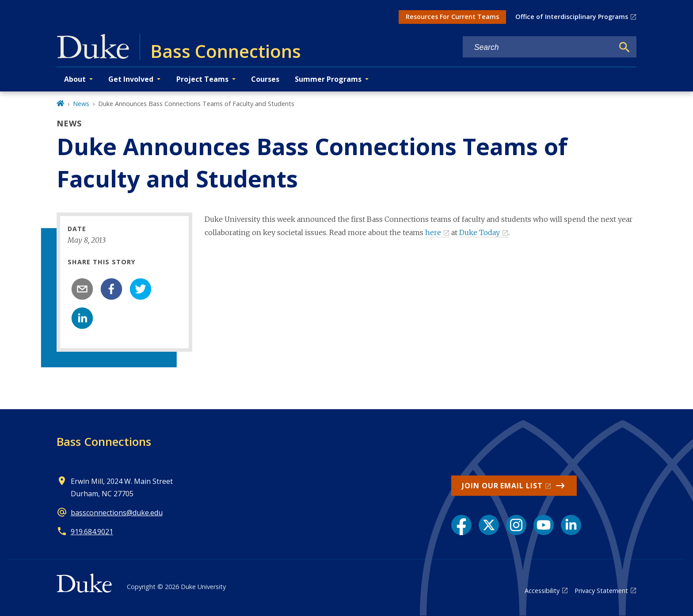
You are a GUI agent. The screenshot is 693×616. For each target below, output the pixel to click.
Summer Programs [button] (328, 79)
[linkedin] (82, 318)
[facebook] (111, 289)
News (81, 104)
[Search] (624, 47)
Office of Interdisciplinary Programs (572, 17)
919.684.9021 (92, 532)
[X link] (489, 525)
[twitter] (141, 289)
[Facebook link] (461, 525)
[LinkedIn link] (571, 525)
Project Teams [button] (202, 79)
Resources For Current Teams (452, 17)
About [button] (75, 79)
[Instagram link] (516, 525)
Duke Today (480, 232)
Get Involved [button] (131, 79)
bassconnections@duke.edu (117, 513)
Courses (265, 79)
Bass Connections (104, 441)
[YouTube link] (544, 525)
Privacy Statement (601, 591)
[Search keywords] (538, 48)
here (433, 232)
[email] (82, 289)
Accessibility (542, 591)
